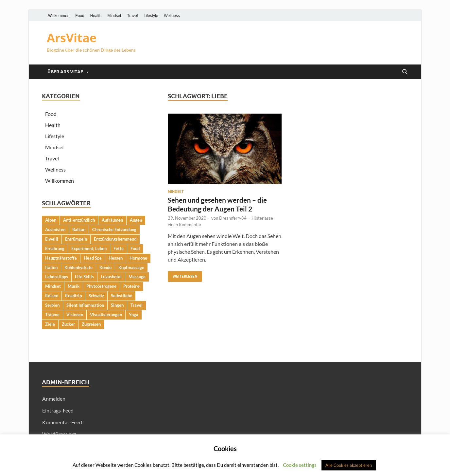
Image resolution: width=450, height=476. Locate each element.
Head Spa (93, 258)
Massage (137, 277)
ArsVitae (72, 38)
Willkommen (59, 16)
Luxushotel (111, 277)
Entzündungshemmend (115, 239)
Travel (132, 16)
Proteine (131, 286)
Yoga (134, 315)
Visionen (75, 315)
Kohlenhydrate (78, 267)
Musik (74, 286)
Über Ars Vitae (65, 72)
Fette (119, 248)
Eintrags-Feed (58, 410)
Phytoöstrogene (101, 286)
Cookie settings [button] (300, 465)
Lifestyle (151, 16)
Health (96, 16)
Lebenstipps (57, 277)
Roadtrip (73, 296)
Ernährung (55, 248)
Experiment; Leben (89, 248)
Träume (52, 315)
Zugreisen (91, 324)
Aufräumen (112, 220)
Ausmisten (55, 229)
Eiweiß (52, 239)
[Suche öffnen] (405, 72)
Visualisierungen (106, 315)
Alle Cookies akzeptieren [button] (349, 465)
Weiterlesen (182, 275)
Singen (117, 305)
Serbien (52, 305)
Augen (136, 220)
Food (80, 16)
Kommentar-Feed (62, 422)
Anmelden (54, 399)
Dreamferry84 (233, 218)
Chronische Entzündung (114, 229)
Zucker (68, 324)
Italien (51, 267)
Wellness (172, 16)
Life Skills (84, 277)
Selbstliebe (121, 296)
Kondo (105, 267)
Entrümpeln (76, 239)
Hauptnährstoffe (61, 258)
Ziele (50, 324)
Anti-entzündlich (79, 220)
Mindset (114, 16)
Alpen (51, 220)
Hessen (116, 258)
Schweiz (96, 296)
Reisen (52, 296)
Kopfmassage (131, 267)
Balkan (79, 229)
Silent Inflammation (85, 305)
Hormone (138, 258)
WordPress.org (59, 434)
